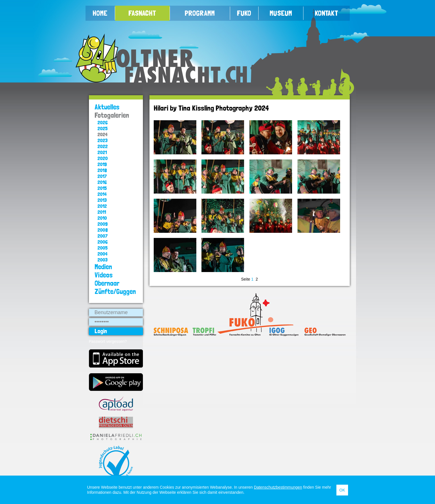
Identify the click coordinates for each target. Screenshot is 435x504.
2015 (102, 188)
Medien (103, 267)
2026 (103, 122)
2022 (103, 146)
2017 (102, 176)
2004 (102, 254)
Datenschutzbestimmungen (278, 487)
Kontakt (326, 13)
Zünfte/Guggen (115, 292)
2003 (103, 260)
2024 (102, 134)
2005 (103, 248)
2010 (102, 218)
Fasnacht (142, 13)
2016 (102, 182)
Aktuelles (107, 107)
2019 (102, 164)
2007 (103, 236)
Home (100, 13)
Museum (281, 13)
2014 (102, 194)
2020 (103, 158)
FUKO (244, 13)
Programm (200, 13)
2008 (103, 230)
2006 (103, 242)
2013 (102, 200)
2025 (103, 128)
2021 (102, 152)
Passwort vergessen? (108, 341)
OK (342, 490)
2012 (102, 206)
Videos (104, 275)
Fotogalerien (112, 115)
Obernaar (107, 283)
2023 (103, 140)
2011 (102, 212)
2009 (103, 224)
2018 (102, 170)
